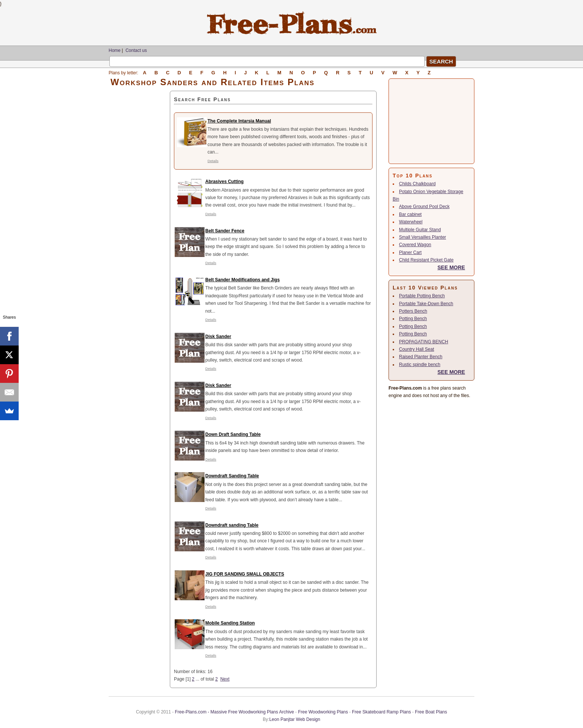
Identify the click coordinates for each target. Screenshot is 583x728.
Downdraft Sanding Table (232, 476)
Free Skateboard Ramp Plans (381, 712)
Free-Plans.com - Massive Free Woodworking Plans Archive (235, 712)
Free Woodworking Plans (323, 712)
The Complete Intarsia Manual (239, 121)
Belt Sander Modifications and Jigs (242, 280)
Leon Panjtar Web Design (295, 719)
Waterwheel (411, 222)
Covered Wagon (415, 245)
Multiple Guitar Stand (420, 230)
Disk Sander (218, 337)
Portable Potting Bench (422, 296)
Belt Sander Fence (225, 231)
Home (115, 50)
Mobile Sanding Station (230, 623)
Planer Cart (410, 253)
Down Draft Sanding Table (233, 434)
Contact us (136, 50)
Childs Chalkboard (417, 184)
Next (225, 679)
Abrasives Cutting (225, 182)
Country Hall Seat (417, 349)
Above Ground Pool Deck (424, 207)
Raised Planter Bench (421, 357)
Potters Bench (413, 311)
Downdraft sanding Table (232, 525)
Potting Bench (413, 319)
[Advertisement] (139, 203)
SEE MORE (451, 267)
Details (213, 161)
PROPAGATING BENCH (424, 342)
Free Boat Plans (431, 712)
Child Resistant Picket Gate (426, 260)
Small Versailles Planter (423, 237)
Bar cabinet (410, 214)
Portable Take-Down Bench (426, 304)
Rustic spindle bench (420, 365)
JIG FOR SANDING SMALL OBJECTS (245, 574)
